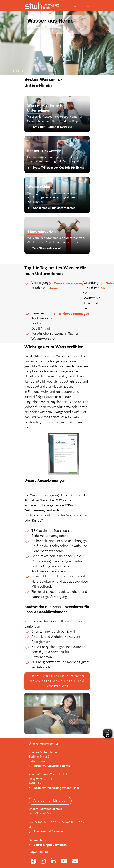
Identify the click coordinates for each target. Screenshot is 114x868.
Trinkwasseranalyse (74, 314)
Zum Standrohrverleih (47, 249)
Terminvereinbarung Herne (52, 766)
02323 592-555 (40, 814)
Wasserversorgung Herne (66, 286)
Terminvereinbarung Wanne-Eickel (57, 788)
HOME (16, 72)
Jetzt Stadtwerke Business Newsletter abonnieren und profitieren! (57, 681)
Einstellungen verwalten (50, 845)
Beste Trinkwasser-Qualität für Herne (58, 168)
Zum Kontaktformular (49, 832)
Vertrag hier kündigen (50, 801)
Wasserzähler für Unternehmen (54, 208)
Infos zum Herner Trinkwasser (53, 127)
